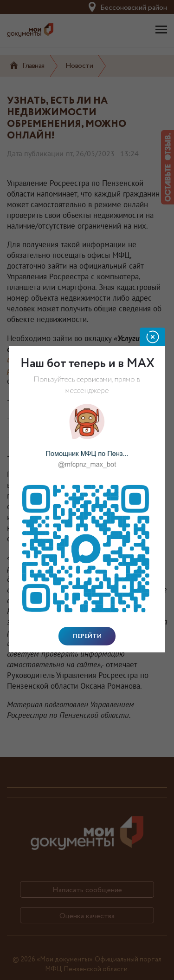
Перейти (87, 636)
